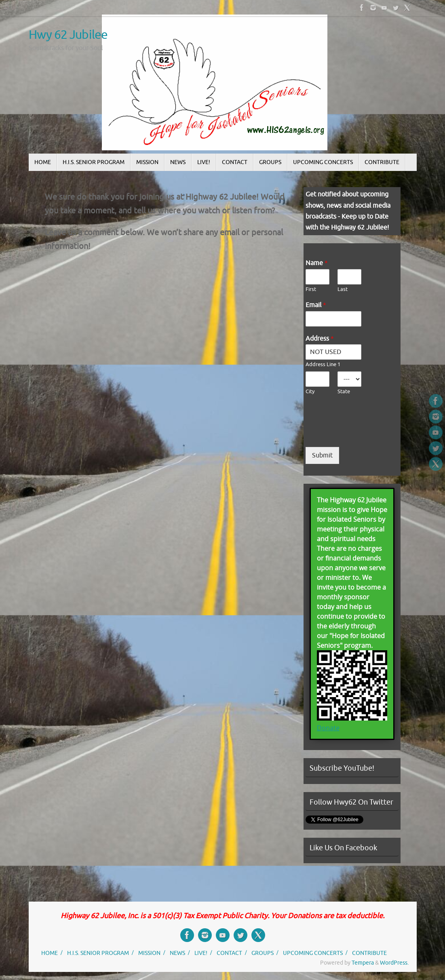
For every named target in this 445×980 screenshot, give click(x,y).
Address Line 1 (323, 365)
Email (316, 305)
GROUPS (263, 953)
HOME (50, 953)
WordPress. (394, 963)
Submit (322, 455)
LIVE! (201, 953)
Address (320, 339)
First (311, 289)
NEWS (177, 953)
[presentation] (367, 434)
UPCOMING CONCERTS (313, 953)
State (344, 392)
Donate (328, 728)
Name (317, 263)
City (310, 392)
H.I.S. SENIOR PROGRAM (98, 953)
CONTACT (229, 953)
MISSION (149, 953)
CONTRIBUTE (369, 953)
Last (343, 289)
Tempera (363, 963)
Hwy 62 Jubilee (68, 35)
